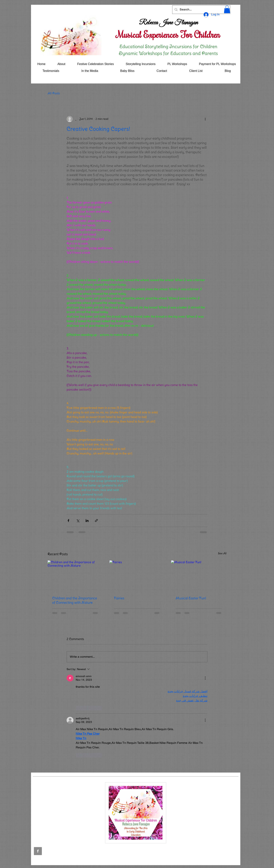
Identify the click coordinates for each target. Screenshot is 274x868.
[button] (227, 9)
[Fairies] (137, 576)
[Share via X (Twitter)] (78, 521)
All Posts (54, 93)
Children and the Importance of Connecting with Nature (75, 600)
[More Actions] (205, 678)
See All (222, 553)
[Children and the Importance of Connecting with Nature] (75, 576)
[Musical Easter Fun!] (199, 576)
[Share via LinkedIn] (87, 521)
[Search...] (201, 10)
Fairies (119, 598)
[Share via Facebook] (68, 521)
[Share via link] (96, 521)
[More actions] (205, 119)
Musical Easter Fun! (191, 598)
